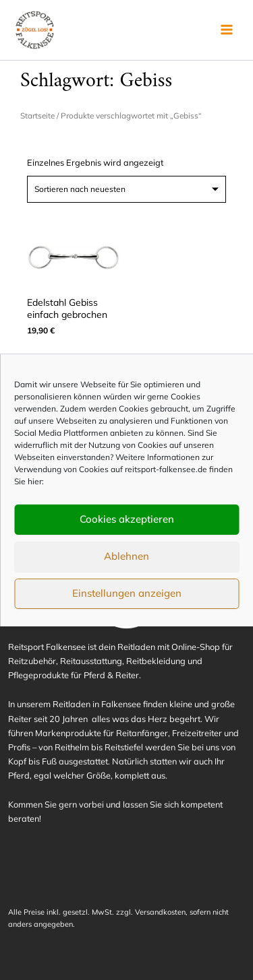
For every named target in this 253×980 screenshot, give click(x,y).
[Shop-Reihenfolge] (126, 189)
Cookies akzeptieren (127, 519)
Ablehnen (126, 556)
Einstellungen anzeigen (127, 593)
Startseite (37, 116)
